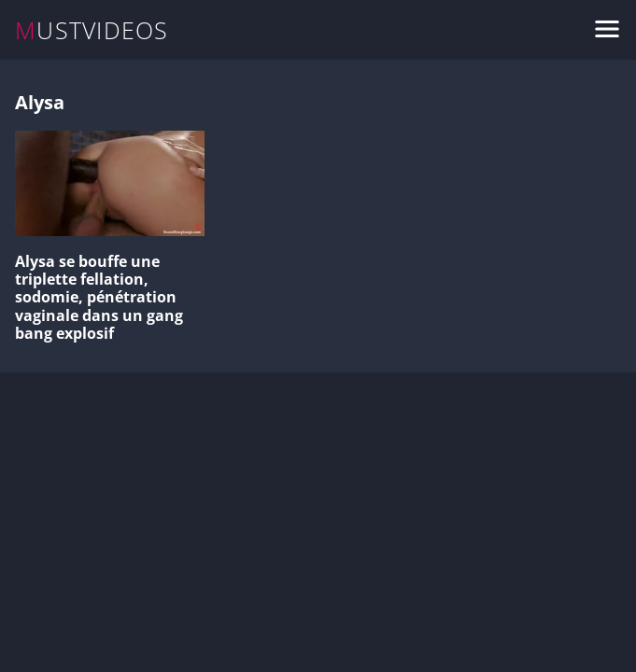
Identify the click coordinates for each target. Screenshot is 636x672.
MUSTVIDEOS (92, 30)
